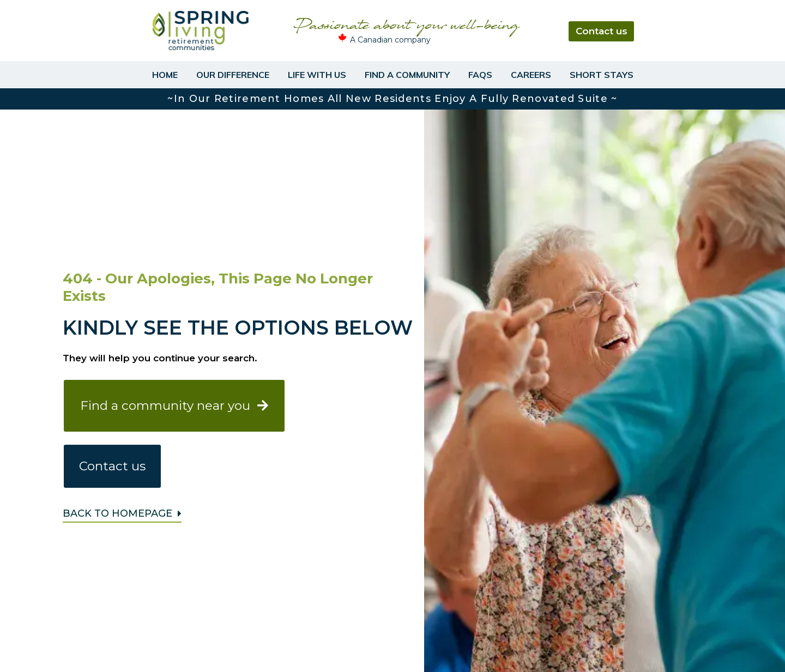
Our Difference (233, 75)
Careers (531, 75)
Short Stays (602, 75)
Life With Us (317, 75)
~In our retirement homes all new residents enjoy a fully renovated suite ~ (392, 99)
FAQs (480, 75)
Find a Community (407, 75)
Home (165, 75)
